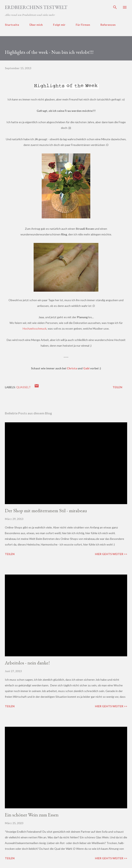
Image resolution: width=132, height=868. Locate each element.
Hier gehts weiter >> (111, 554)
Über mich (36, 25)
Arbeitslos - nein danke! (27, 663)
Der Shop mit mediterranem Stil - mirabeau (46, 511)
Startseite (12, 25)
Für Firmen (83, 25)
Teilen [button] (117, 387)
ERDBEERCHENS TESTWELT (36, 7)
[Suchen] (115, 7)
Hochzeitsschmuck (35, 328)
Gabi (86, 368)
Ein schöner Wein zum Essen (32, 815)
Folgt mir (59, 25)
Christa (72, 368)
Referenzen (108, 25)
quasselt (23, 387)
